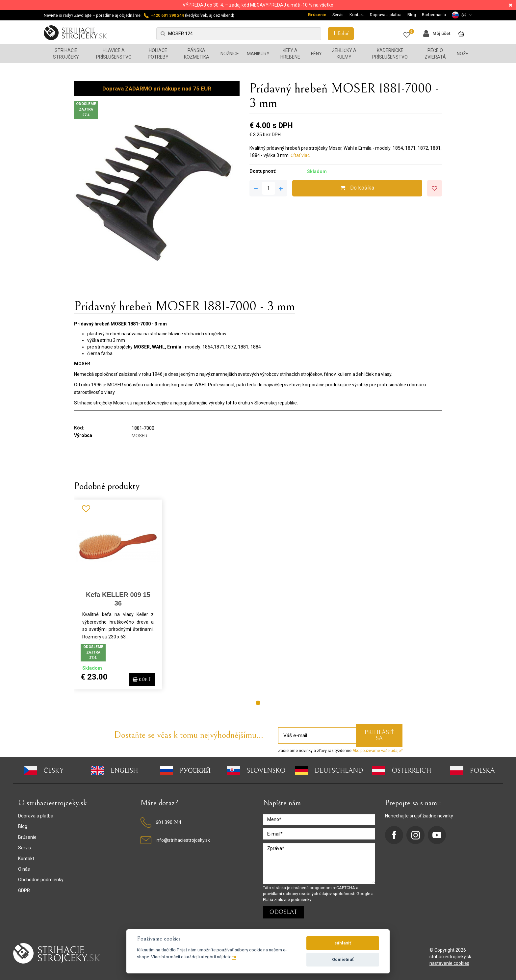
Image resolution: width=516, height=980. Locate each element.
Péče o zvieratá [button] (435, 54)
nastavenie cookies (449, 963)
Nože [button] (463, 54)
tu (234, 957)
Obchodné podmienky (41, 880)
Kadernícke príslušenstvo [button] (390, 54)
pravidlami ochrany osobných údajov (298, 894)
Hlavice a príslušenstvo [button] (114, 54)
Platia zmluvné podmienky (288, 900)
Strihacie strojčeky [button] (66, 54)
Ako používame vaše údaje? (377, 751)
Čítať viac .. (302, 155)
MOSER (140, 436)
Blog (412, 15)
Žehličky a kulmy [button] (344, 54)
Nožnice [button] (230, 54)
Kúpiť (138, 678)
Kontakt (357, 15)
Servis (338, 15)
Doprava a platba (386, 15)
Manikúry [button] (258, 54)
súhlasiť (343, 943)
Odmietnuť (343, 959)
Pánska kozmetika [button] (197, 54)
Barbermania (434, 15)
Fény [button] (316, 54)
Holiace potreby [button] (158, 54)
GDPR (24, 890)
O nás (24, 869)
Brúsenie (317, 15)
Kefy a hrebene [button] (290, 54)
